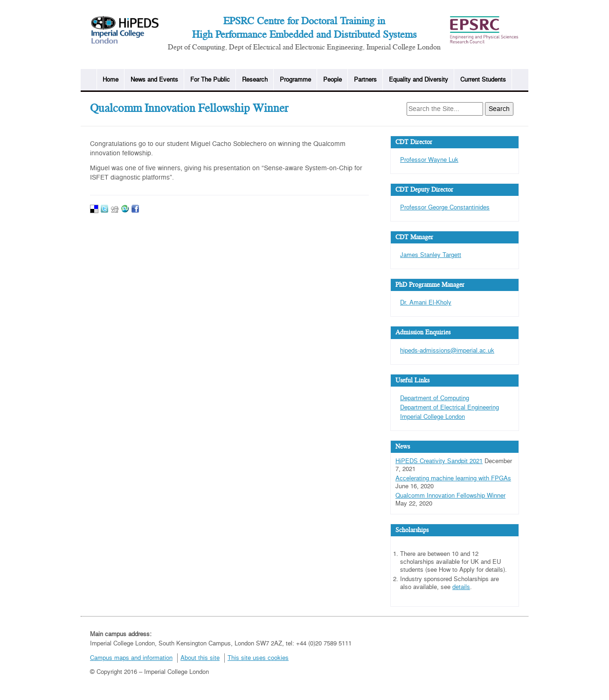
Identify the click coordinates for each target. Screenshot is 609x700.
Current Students (483, 80)
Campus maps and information (131, 658)
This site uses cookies (258, 658)
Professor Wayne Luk (429, 160)
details (461, 587)
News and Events (154, 80)
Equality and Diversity (419, 80)
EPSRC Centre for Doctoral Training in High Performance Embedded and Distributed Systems (304, 28)
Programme (295, 80)
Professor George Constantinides (445, 208)
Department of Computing (435, 398)
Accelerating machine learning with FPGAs (453, 478)
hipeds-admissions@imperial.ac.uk (447, 351)
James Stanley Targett (431, 255)
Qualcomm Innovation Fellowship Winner (450, 496)
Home (111, 80)
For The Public (210, 80)
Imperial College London (433, 417)
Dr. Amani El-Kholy (426, 303)
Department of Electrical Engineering (450, 408)
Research (255, 80)
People (332, 80)
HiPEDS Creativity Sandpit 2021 (439, 461)
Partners (365, 80)
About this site (200, 658)
